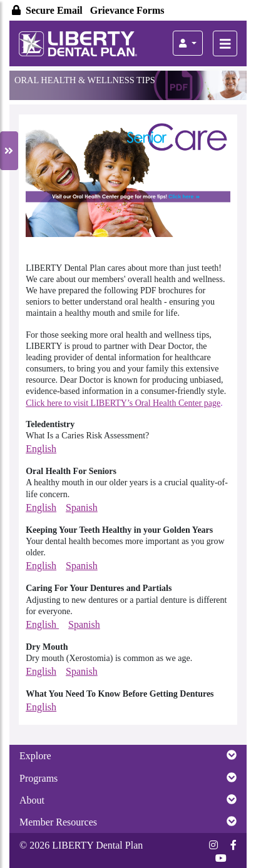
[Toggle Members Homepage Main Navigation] (225, 43)
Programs (128, 778)
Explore (128, 755)
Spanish (82, 507)
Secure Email (49, 10)
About (128, 800)
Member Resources (128, 822)
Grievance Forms (127, 10)
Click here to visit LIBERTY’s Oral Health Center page (123, 403)
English (41, 449)
